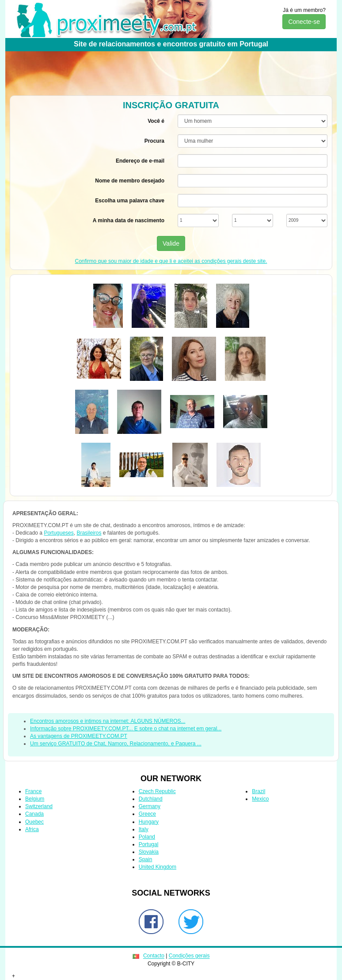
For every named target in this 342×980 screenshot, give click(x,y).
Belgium (35, 799)
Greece (147, 814)
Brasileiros (89, 533)
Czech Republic (157, 791)
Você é (156, 121)
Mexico (260, 799)
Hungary (149, 822)
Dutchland (151, 799)
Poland (147, 837)
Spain (146, 859)
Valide (171, 243)
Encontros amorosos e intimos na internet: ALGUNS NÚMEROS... (108, 721)
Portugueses (59, 533)
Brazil (258, 791)
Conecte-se (304, 22)
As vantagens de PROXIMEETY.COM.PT (79, 736)
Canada (34, 814)
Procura (154, 141)
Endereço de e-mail (140, 161)
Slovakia (149, 852)
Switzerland (39, 806)
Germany (150, 806)
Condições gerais (189, 956)
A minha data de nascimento (129, 220)
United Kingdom (158, 867)
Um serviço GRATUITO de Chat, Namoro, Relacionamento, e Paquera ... (116, 744)
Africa (32, 829)
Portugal (149, 844)
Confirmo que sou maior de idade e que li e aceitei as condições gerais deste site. (171, 261)
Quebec (34, 822)
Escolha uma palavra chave (130, 201)
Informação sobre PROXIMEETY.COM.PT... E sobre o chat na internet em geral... (126, 729)
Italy (144, 829)
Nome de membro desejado (130, 181)
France (33, 791)
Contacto (154, 956)
